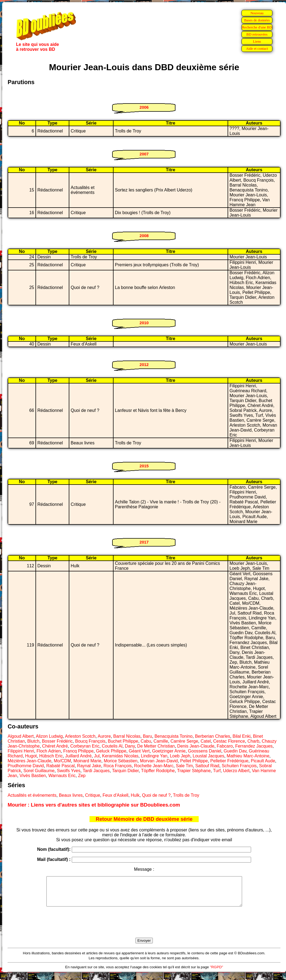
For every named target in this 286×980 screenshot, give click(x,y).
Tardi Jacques (96, 771)
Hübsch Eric (51, 756)
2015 (144, 466)
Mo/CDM (62, 761)
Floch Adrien (49, 751)
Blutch (33, 741)
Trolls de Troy (186, 795)
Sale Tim (184, 766)
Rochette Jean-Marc (154, 766)
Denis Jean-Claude (196, 746)
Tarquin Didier (125, 771)
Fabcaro (225, 746)
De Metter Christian (156, 746)
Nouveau (257, 13)
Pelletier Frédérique (230, 761)
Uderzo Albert (236, 771)
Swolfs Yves (69, 771)
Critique (93, 795)
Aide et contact (257, 48)
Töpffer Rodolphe (158, 771)
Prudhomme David (26, 766)
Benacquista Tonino (173, 736)
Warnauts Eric (62, 776)
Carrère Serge (184, 741)
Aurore (104, 736)
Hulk (135, 795)
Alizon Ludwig (49, 736)
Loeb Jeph (180, 756)
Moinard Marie (87, 761)
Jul (97, 756)
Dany (130, 746)
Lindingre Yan (154, 756)
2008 (144, 236)
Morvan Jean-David (159, 761)
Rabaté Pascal (60, 766)
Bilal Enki (242, 736)
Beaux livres (71, 795)
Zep (82, 776)
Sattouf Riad (207, 766)
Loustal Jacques (208, 756)
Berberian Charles (212, 736)
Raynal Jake (89, 766)
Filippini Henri (21, 751)
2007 (144, 154)
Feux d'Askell (116, 795)
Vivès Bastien (33, 776)
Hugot (31, 756)
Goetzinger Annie (169, 751)
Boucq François (90, 741)
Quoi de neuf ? (156, 795)
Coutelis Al (112, 746)
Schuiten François (239, 766)
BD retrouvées (257, 34)
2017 (144, 542)
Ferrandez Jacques (254, 746)
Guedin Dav (235, 751)
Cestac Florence (229, 741)
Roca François (117, 766)
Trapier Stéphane (194, 771)
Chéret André (55, 746)
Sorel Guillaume (39, 771)
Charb (254, 741)
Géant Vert (139, 751)
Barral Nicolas (127, 736)
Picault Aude (263, 761)
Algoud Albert (21, 736)
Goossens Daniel (205, 751)
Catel (206, 741)
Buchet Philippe (123, 741)
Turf (217, 771)
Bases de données (257, 20)
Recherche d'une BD (257, 27)
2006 (144, 107)
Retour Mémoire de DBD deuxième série (144, 819)
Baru (147, 736)
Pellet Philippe (194, 761)
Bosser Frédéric (57, 741)
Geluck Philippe (111, 751)
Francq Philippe (78, 751)
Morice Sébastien (121, 761)
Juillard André (78, 756)
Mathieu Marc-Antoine (248, 756)
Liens (257, 41)
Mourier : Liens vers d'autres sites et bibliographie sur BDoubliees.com (94, 805)
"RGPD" (216, 973)
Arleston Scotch (80, 736)
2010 (144, 323)
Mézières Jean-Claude (29, 761)
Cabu (146, 741)
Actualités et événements (32, 795)
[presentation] (144, 928)
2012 (144, 364)
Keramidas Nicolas (120, 756)
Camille (161, 741)
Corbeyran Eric (85, 746)
